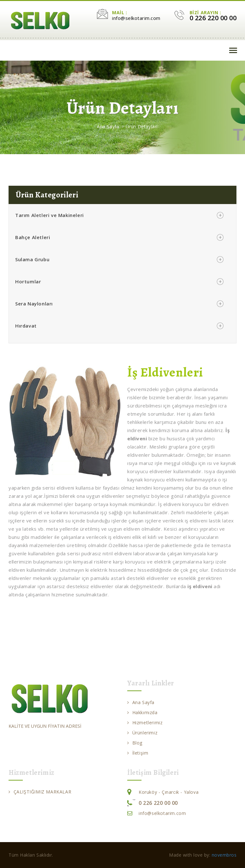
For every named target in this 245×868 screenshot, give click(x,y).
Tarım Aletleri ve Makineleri (50, 215)
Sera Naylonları (34, 304)
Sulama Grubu (32, 259)
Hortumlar (28, 281)
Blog (135, 743)
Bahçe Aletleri (33, 237)
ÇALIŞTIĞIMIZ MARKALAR (40, 792)
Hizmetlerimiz (145, 723)
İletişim (138, 753)
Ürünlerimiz (142, 733)
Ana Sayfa (108, 127)
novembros (224, 855)
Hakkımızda (142, 712)
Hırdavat (26, 326)
